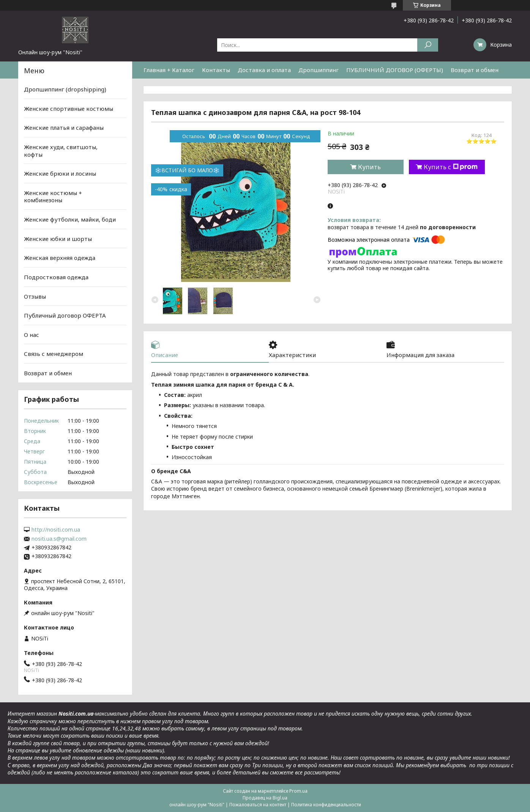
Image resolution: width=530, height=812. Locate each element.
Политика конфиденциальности (326, 805)
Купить (369, 167)
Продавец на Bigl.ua (265, 798)
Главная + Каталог (169, 70)
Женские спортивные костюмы (69, 109)
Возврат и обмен (475, 70)
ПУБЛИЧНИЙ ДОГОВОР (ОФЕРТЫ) (395, 70)
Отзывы (35, 296)
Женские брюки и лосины (60, 173)
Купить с (451, 167)
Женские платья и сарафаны (64, 127)
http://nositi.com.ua (56, 530)
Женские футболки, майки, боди (70, 219)
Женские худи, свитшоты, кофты (61, 151)
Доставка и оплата (264, 70)
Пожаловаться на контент (258, 805)
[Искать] (428, 45)
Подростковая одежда (56, 277)
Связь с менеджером (54, 354)
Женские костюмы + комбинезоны (53, 197)
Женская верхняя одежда (60, 258)
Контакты (216, 70)
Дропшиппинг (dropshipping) (65, 89)
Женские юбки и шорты (58, 239)
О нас (32, 335)
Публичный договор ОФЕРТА (65, 315)
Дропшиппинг (319, 70)
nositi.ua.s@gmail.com (59, 539)
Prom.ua (298, 791)
